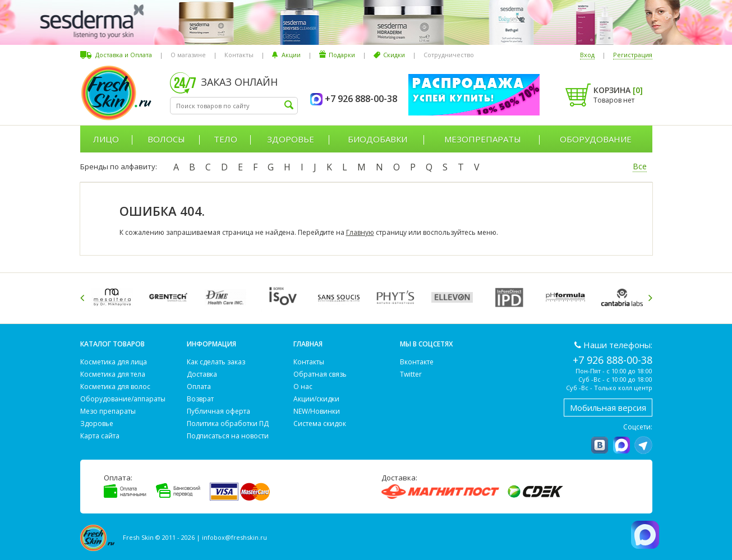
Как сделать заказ (216, 362)
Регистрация (633, 55)
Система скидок (320, 424)
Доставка (202, 374)
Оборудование (596, 139)
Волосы (166, 139)
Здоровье (291, 139)
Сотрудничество (449, 55)
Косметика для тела (113, 374)
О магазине (188, 55)
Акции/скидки (316, 399)
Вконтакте (417, 362)
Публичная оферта (218, 411)
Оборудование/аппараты (123, 399)
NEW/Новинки (317, 411)
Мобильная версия (608, 408)
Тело (225, 139)
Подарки (342, 55)
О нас (303, 387)
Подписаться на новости (228, 436)
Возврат (200, 399)
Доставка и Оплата (124, 55)
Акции (291, 55)
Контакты (239, 55)
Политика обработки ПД (228, 424)
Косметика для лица (114, 362)
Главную (360, 232)
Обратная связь (320, 374)
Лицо (106, 139)
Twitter (411, 374)
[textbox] (234, 106)
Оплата (199, 387)
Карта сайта (100, 436)
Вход (587, 55)
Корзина (618, 90)
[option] (114, 297)
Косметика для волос (115, 387)
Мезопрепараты (483, 139)
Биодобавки (377, 139)
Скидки (394, 55)
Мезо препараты (108, 411)
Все (640, 166)
